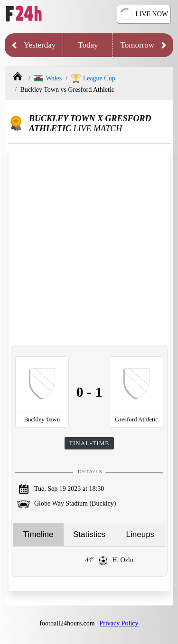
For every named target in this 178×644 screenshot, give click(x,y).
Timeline (38, 534)
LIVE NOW (143, 15)
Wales (48, 78)
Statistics (89, 534)
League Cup (93, 78)
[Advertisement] (89, 246)
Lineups (141, 534)
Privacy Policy (119, 623)
